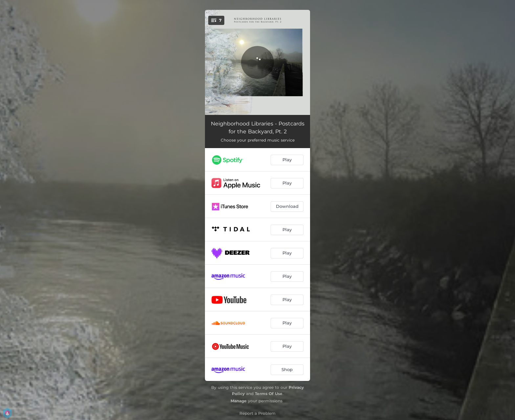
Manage (239, 401)
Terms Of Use (269, 394)
